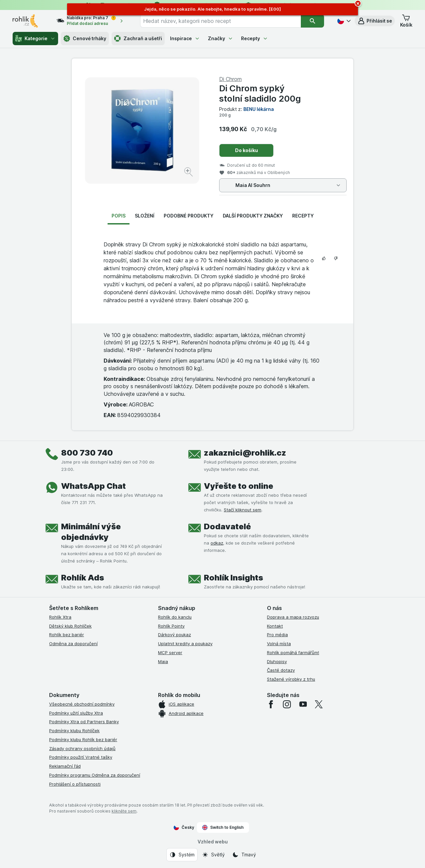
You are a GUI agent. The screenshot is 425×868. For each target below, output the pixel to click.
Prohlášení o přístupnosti (75, 784)
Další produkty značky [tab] (253, 216)
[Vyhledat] (312, 21)
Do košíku (247, 150)
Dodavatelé (227, 526)
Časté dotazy (281, 670)
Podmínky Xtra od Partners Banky (84, 722)
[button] (375, 21)
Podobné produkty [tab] (189, 216)
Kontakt (275, 626)
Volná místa (279, 644)
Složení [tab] (145, 216)
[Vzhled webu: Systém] (182, 855)
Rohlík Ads (83, 578)
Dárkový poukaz (174, 635)
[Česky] (343, 21)
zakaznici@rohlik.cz (245, 453)
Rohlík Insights (233, 578)
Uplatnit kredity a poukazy (185, 644)
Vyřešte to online (239, 486)
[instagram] (287, 704)
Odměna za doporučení (73, 644)
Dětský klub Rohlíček (70, 626)
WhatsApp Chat (93, 486)
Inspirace (185, 38)
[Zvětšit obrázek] (189, 173)
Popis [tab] (119, 216)
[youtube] (303, 704)
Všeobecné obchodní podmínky (82, 704)
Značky (220, 38)
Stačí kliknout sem (243, 510)
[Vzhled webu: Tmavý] (244, 855)
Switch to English (223, 827)
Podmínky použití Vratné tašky (81, 757)
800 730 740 (87, 453)
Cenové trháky (85, 39)
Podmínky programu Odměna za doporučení (95, 775)
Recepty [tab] (303, 216)
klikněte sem (124, 811)
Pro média (277, 635)
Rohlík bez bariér (67, 635)
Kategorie (35, 39)
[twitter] (319, 704)
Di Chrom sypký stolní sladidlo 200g (260, 93)
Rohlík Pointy (171, 626)
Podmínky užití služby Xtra (76, 713)
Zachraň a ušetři (138, 39)
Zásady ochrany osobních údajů (82, 748)
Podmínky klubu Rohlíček (74, 731)
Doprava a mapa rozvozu (293, 617)
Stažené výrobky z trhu (291, 679)
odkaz (217, 543)
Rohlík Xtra (60, 617)
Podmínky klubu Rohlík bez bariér (83, 739)
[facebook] (271, 704)
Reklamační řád (65, 766)
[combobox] (220, 21)
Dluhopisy (277, 661)
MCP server (170, 652)
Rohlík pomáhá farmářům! (293, 652)
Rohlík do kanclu (175, 617)
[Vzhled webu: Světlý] (213, 855)
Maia (163, 661)
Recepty (255, 38)
